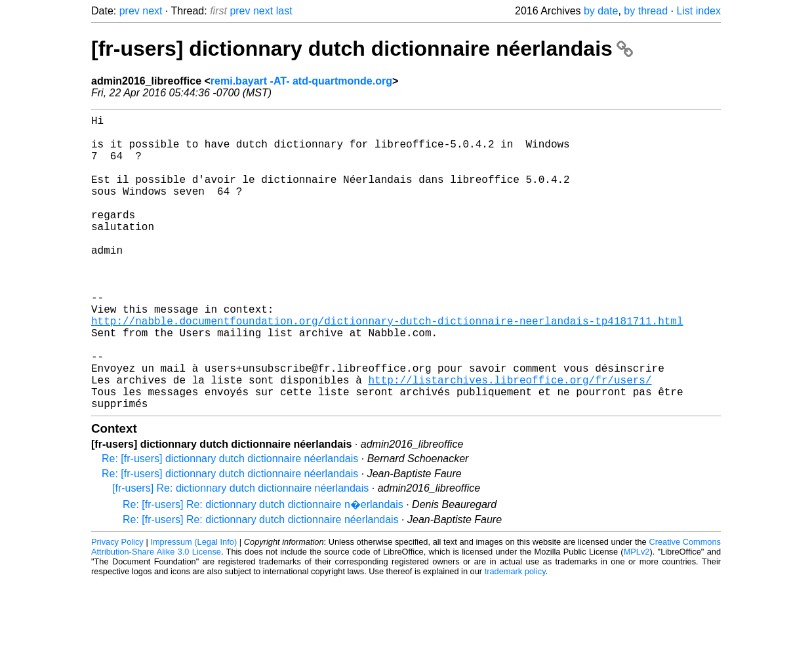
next (152, 11)
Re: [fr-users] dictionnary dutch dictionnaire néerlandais (230, 524)
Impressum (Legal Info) (193, 607)
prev (130, 11)
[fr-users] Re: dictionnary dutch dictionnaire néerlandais (240, 554)
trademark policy (515, 637)
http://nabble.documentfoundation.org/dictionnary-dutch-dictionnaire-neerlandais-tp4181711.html (387, 368)
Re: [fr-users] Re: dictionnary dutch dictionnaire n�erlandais (263, 570)
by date (601, 11)
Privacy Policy (117, 607)
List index (699, 11)
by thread (646, 11)
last (284, 11)
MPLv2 (637, 617)
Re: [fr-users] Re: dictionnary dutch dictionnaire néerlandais (261, 585)
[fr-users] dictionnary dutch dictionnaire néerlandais (362, 49)
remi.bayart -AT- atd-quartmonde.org (301, 81)
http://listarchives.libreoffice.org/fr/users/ (510, 440)
